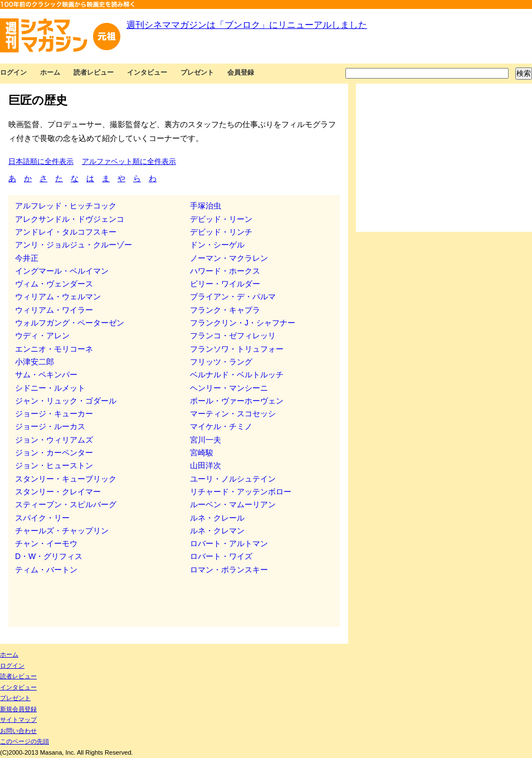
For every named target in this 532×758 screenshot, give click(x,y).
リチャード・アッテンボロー (241, 492)
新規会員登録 (18, 709)
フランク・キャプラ (225, 310)
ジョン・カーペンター (54, 453)
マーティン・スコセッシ (233, 414)
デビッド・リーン (221, 219)
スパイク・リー (42, 518)
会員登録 (241, 72)
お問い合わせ (18, 731)
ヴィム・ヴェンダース (54, 284)
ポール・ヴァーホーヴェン (237, 401)
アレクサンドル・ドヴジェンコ (70, 219)
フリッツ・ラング (221, 362)
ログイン (13, 72)
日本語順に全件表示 (41, 162)
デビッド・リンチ (221, 232)
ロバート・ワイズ (221, 556)
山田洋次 (206, 465)
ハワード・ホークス (225, 271)
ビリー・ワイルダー (225, 284)
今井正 (27, 258)
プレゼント (197, 72)
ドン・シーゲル (217, 245)
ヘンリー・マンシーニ (229, 388)
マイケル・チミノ (221, 426)
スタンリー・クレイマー (58, 492)
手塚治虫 (206, 206)
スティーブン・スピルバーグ (66, 504)
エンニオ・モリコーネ (54, 349)
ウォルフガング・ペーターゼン (70, 323)
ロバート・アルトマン (229, 543)
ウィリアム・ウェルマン (58, 297)
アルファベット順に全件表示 (129, 162)
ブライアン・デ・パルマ (233, 297)
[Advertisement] (444, 158)
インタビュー (147, 72)
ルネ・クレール (217, 518)
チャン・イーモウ (46, 543)
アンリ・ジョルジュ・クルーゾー (74, 245)
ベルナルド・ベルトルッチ (237, 375)
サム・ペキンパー (46, 375)
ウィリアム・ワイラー (54, 310)
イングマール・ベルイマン (62, 271)
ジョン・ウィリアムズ (54, 440)
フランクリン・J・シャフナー (243, 323)
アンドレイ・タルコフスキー (66, 232)
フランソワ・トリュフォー (237, 349)
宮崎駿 (202, 453)
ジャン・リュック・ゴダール (66, 401)
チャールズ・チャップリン (62, 531)
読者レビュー (94, 72)
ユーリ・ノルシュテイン (233, 479)
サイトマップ (18, 720)
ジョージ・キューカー (54, 414)
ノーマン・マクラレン (229, 258)
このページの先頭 (25, 741)
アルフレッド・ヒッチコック (66, 206)
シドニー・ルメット (50, 388)
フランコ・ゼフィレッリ (233, 336)
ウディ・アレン (42, 336)
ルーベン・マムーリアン (233, 504)
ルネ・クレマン (217, 531)
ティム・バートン (46, 570)
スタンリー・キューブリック (66, 479)
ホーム (50, 72)
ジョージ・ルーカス (50, 426)
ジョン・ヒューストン (54, 465)
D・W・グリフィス (49, 556)
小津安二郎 (35, 362)
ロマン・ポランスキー (229, 570)
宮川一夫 (206, 440)
